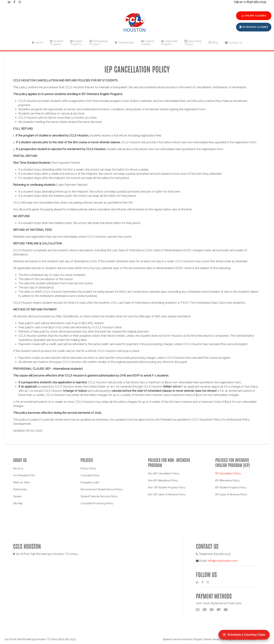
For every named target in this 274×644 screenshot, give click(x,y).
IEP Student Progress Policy (231, 487)
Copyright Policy (90, 475)
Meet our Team (22, 482)
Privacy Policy (88, 468)
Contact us (234, 43)
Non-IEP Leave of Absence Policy (167, 494)
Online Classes (254, 16)
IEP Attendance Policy (228, 480)
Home (37, 43)
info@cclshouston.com (223, 561)
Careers (17, 496)
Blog (213, 43)
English (76, 43)
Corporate (169, 43)
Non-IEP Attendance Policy (163, 480)
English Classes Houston (208, 639)
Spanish (57, 43)
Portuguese (99, 43)
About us (18, 468)
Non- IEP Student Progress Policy (167, 487)
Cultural (148, 43)
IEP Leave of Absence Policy (231, 494)
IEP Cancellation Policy (228, 473)
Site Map (18, 503)
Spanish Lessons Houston (177, 639)
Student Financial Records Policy (99, 496)
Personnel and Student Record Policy (102, 489)
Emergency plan (90, 482)
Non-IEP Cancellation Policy (164, 473)
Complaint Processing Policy (97, 503)
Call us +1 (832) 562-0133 (250, 2)
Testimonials (124, 43)
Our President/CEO (24, 475)
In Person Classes (254, 27)
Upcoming (193, 43)
